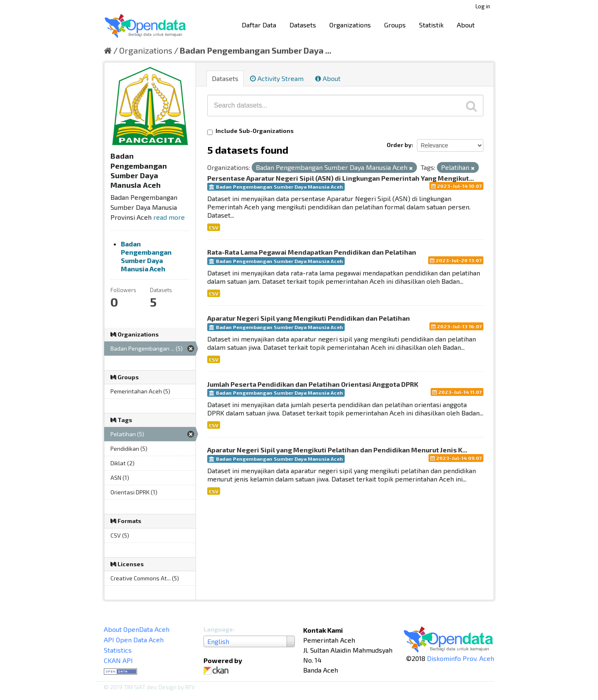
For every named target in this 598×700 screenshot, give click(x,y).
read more (169, 217)
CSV (214, 227)
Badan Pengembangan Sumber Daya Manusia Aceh (146, 256)
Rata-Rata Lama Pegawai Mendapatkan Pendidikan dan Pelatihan (312, 252)
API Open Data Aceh (134, 640)
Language (218, 629)
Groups (395, 25)
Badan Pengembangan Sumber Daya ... (256, 50)
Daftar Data (259, 25)
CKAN (218, 671)
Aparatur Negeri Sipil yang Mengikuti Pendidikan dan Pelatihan (309, 318)
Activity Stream (277, 78)
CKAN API (118, 660)
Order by (399, 145)
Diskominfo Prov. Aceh (461, 658)
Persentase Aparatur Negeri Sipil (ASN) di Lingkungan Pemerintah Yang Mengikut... (341, 178)
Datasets (303, 25)
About (466, 25)
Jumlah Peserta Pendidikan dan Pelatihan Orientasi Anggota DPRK (313, 384)
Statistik (431, 25)
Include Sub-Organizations (250, 131)
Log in (483, 6)
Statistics (118, 650)
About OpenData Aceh (137, 629)
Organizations (350, 25)
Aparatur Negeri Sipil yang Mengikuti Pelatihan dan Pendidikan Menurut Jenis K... (337, 450)
